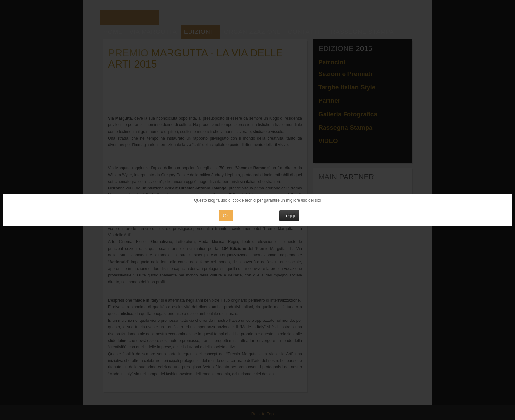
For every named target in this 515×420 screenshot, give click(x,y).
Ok (226, 216)
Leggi (289, 216)
